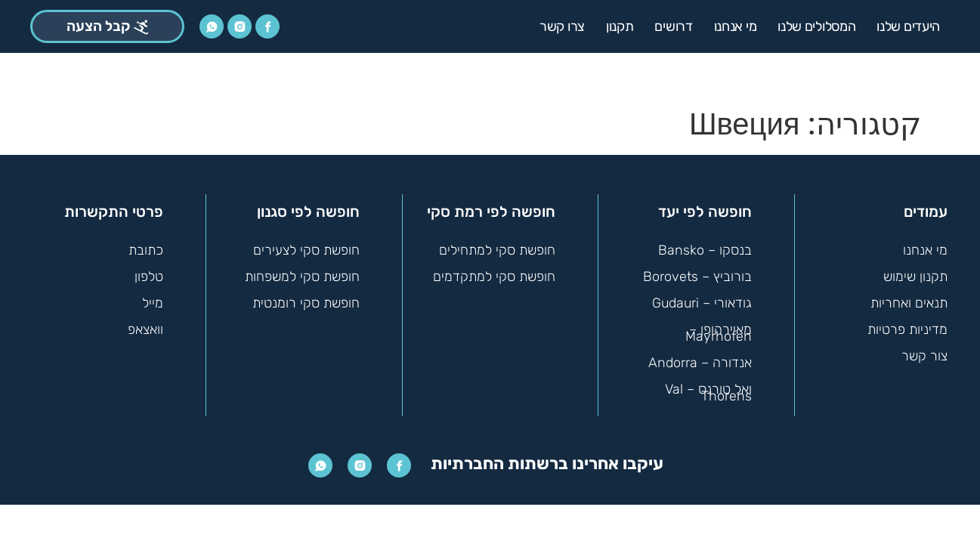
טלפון (149, 276)
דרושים (673, 26)
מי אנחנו (736, 26)
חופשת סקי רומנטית (305, 302)
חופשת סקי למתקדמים (493, 276)
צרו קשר (562, 26)
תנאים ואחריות (908, 302)
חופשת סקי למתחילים (496, 249)
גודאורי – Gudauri (701, 302)
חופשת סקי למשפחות (301, 276)
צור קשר (924, 355)
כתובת (145, 249)
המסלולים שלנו (816, 26)
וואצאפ (145, 329)
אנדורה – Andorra (700, 362)
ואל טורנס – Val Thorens (708, 392)
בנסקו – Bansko (705, 249)
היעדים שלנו (908, 26)
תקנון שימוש (915, 276)
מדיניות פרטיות (907, 329)
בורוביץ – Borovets (697, 276)
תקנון (620, 26)
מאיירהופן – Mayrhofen (719, 332)
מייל (153, 302)
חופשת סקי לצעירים (306, 249)
